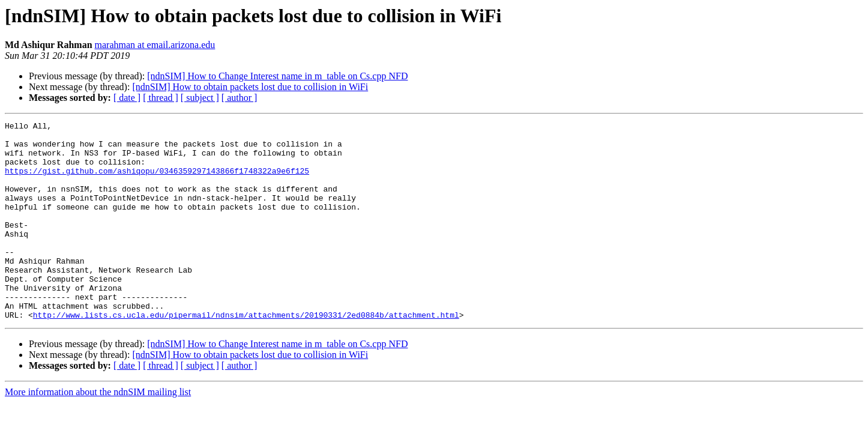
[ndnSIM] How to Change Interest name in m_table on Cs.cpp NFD (277, 76)
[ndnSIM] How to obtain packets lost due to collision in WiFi (250, 87)
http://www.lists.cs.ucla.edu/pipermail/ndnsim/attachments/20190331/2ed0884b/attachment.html (246, 354)
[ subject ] (200, 98)
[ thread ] (161, 98)
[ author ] (240, 98)
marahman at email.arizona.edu (155, 45)
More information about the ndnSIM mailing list (98, 431)
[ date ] (127, 98)
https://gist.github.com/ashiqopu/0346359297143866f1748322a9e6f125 (157, 181)
